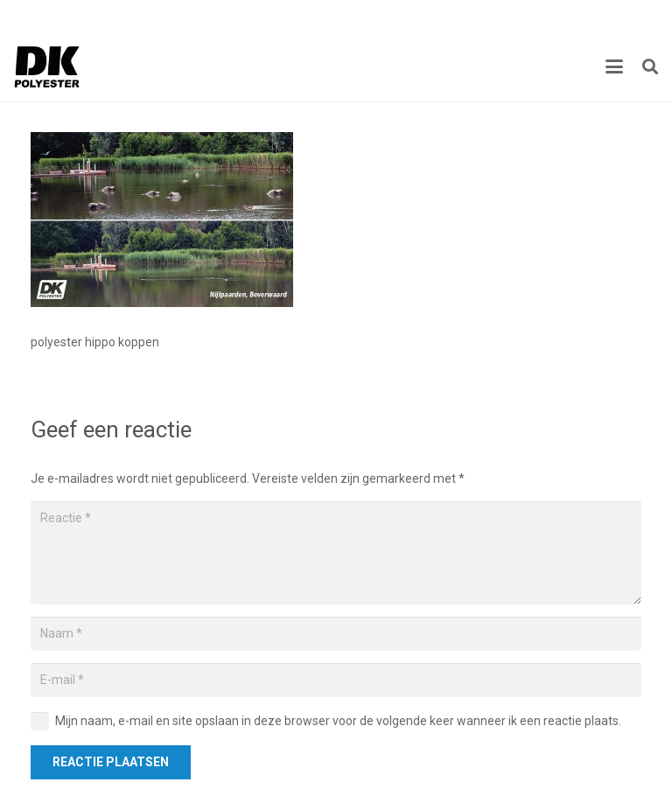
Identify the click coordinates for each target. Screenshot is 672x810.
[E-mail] (336, 680)
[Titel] (47, 66)
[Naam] (336, 634)
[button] (614, 66)
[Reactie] (336, 553)
